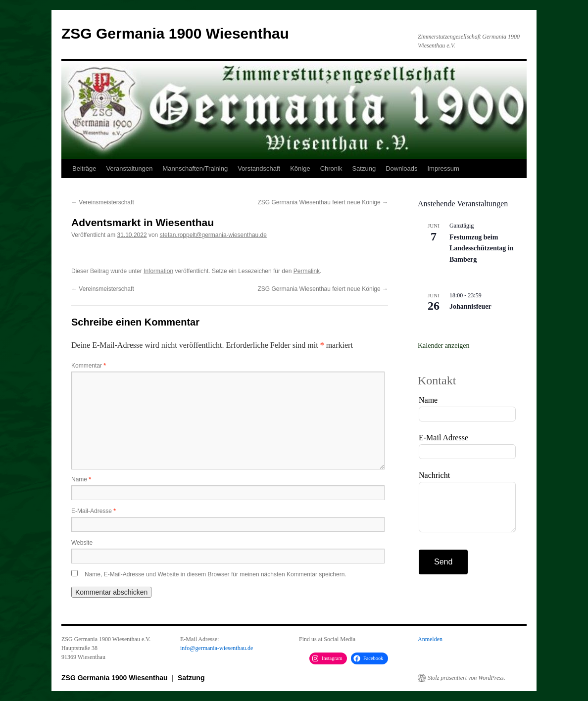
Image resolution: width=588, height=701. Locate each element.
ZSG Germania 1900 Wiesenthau (175, 33)
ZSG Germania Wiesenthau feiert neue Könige (323, 202)
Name (81, 479)
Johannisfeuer (470, 306)
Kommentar (89, 366)
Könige (300, 168)
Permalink (307, 271)
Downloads (401, 168)
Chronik (331, 168)
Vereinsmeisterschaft (103, 202)
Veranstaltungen (129, 168)
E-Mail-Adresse (94, 511)
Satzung (364, 168)
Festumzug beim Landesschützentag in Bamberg (482, 248)
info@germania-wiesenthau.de (217, 648)
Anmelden (430, 639)
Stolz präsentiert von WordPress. (466, 678)
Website (82, 543)
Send (443, 562)
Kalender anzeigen (444, 346)
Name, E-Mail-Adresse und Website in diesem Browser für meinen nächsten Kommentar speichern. (216, 574)
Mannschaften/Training (195, 168)
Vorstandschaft (259, 168)
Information (158, 271)
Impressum (443, 168)
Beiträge (84, 168)
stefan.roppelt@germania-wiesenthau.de (213, 235)
